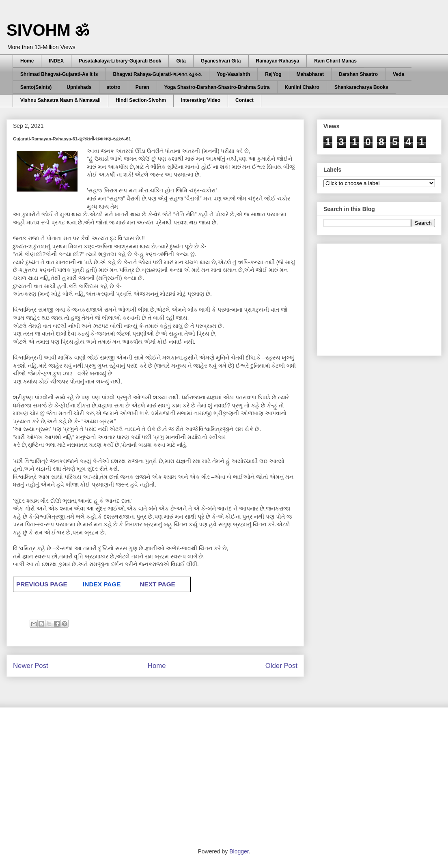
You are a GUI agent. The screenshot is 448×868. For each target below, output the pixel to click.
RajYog (273, 74)
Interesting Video (201, 100)
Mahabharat (310, 74)
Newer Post (31, 666)
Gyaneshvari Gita (221, 61)
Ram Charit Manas (335, 61)
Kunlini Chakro (302, 87)
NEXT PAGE (157, 584)
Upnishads (79, 87)
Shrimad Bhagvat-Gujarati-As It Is (59, 74)
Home (27, 61)
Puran (142, 87)
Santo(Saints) (36, 87)
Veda (398, 74)
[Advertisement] (384, 297)
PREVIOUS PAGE (42, 584)
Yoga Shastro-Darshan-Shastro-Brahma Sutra (217, 87)
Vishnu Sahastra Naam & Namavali (60, 100)
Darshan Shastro (358, 74)
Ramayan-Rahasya (278, 61)
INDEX (56, 61)
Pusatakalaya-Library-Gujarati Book (120, 61)
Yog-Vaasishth (233, 74)
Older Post (281, 666)
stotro (114, 87)
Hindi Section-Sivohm (141, 100)
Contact (244, 100)
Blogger (239, 851)
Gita (181, 61)
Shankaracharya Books (361, 87)
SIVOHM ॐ (48, 30)
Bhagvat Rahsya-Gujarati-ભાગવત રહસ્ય (157, 74)
